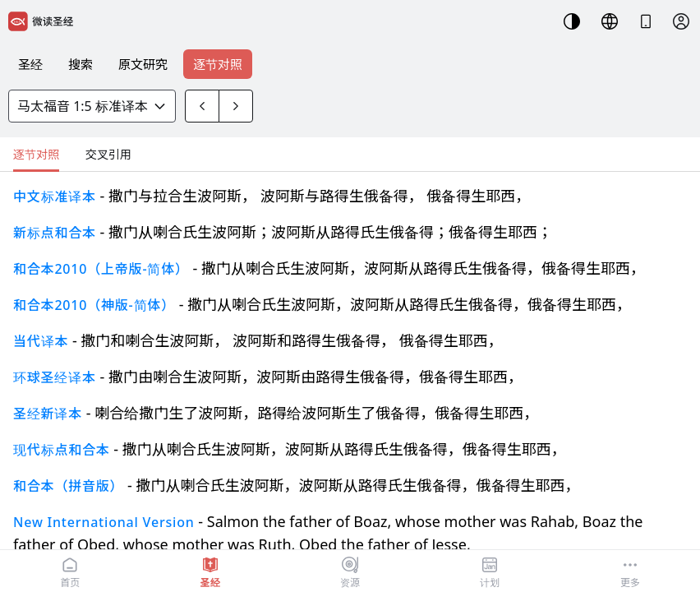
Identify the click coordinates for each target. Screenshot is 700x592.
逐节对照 (218, 64)
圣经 (30, 64)
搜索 (81, 64)
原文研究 (143, 64)
